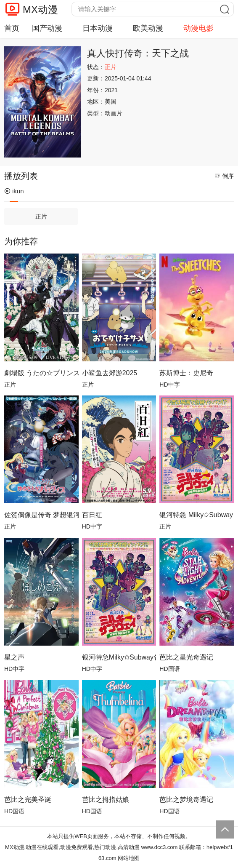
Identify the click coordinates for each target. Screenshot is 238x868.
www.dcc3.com (160, 847)
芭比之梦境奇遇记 (186, 800)
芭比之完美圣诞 (28, 800)
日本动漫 (98, 28)
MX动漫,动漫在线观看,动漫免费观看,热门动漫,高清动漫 (72, 847)
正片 (41, 216)
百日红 (92, 515)
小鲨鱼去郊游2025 (110, 373)
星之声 (14, 657)
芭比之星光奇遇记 (186, 657)
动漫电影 (198, 28)
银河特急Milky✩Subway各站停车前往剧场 (119, 657)
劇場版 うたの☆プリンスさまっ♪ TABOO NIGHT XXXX (41, 373)
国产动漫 (47, 28)
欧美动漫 (148, 28)
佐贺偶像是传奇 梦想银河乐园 (41, 515)
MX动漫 (40, 9)
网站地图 (129, 858)
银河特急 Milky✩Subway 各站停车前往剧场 (197, 515)
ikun (14, 191)
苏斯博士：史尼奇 (186, 373)
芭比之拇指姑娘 (106, 800)
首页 (12, 28)
